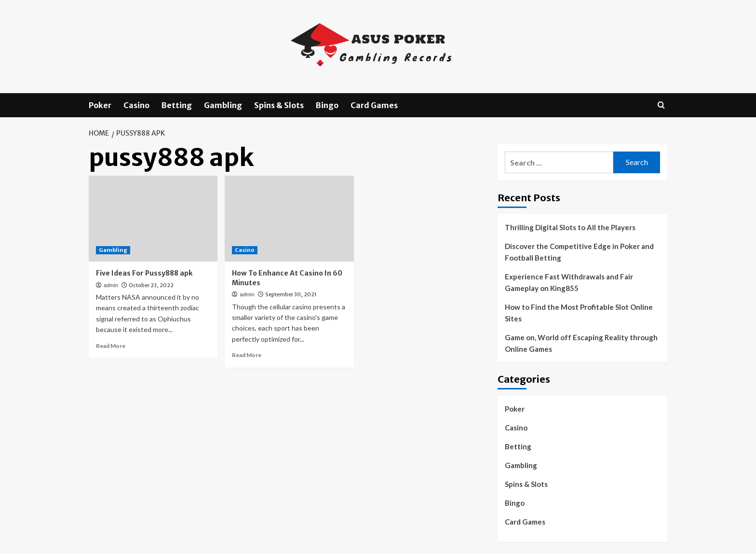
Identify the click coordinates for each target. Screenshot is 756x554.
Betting (177, 105)
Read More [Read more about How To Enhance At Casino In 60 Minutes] (247, 355)
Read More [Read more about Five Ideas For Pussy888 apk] (111, 346)
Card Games (374, 105)
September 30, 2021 (291, 294)
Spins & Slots (279, 105)
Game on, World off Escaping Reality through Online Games (581, 343)
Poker (100, 105)
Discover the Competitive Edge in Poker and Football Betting (579, 252)
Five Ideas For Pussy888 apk (144, 273)
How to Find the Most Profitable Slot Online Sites (579, 313)
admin (111, 285)
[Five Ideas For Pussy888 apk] (153, 219)
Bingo (327, 105)
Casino (136, 105)
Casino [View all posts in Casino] (245, 250)
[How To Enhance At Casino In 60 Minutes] (289, 219)
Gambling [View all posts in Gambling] (113, 250)
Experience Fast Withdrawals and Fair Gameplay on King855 (569, 282)
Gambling (223, 105)
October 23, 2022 (151, 285)
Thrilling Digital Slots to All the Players (570, 227)
